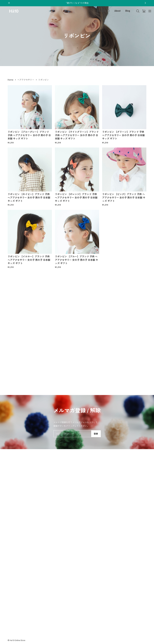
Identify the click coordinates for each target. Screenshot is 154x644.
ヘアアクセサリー (26, 80)
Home (10, 80)
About (117, 11)
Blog (128, 11)
